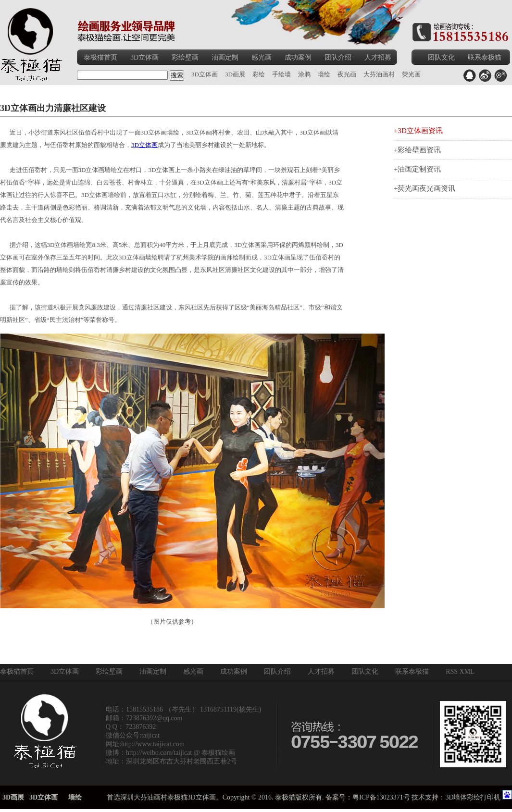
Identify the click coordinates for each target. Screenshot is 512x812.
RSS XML (460, 671)
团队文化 (441, 57)
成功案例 (298, 57)
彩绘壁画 (185, 57)
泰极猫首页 (100, 57)
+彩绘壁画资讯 (417, 150)
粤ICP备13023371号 (381, 797)
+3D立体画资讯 (418, 131)
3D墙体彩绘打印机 (473, 797)
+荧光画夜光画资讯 (425, 188)
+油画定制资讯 (417, 169)
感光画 (262, 57)
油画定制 (225, 57)
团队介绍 (338, 57)
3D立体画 (144, 57)
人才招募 (378, 57)
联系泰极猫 (485, 57)
